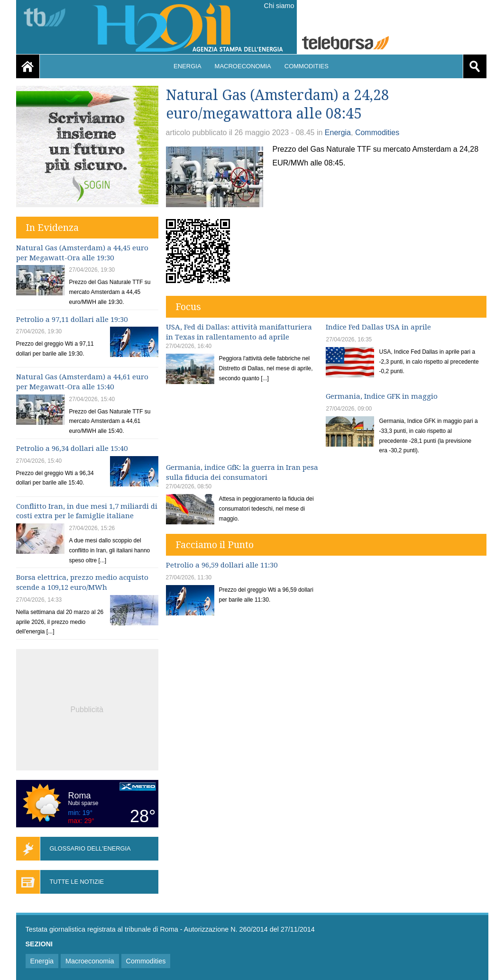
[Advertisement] (87, 708)
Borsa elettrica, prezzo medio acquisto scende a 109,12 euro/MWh (82, 582)
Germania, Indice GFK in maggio (382, 396)
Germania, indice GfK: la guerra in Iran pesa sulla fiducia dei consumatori (242, 472)
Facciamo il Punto (215, 545)
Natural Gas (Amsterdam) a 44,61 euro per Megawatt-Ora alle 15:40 (82, 382)
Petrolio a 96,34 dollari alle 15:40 (72, 449)
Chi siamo (279, 6)
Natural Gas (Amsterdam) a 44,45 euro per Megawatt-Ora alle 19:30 (82, 253)
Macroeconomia (243, 66)
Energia (188, 66)
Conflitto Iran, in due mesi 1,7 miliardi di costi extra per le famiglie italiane (87, 511)
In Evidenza (52, 228)
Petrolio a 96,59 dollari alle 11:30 (222, 565)
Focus (188, 307)
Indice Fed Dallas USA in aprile (378, 327)
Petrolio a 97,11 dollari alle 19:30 (72, 320)
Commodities (307, 66)
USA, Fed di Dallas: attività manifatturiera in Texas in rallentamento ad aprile (239, 332)
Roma (80, 796)
